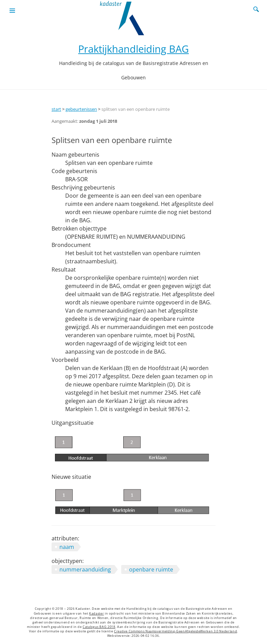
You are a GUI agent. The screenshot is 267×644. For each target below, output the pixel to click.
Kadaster (96, 614)
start (56, 109)
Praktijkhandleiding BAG (133, 49)
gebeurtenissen (81, 109)
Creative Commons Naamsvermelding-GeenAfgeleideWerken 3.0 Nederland (175, 631)
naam (67, 547)
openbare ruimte (151, 569)
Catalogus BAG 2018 (99, 627)
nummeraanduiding (85, 569)
